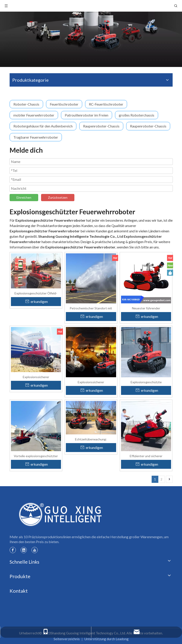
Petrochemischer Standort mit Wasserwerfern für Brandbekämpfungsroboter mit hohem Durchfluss (91, 308)
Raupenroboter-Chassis (101, 126)
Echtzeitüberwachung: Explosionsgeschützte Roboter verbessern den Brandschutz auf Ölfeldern (91, 439)
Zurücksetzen (58, 197)
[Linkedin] (24, 550)
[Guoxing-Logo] (61, 514)
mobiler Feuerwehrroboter (34, 115)
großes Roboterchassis (137, 115)
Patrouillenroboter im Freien (87, 115)
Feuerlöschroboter (64, 104)
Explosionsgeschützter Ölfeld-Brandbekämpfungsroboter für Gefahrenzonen (36, 293)
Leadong (122, 639)
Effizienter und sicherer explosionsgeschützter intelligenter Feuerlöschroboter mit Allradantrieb (146, 456)
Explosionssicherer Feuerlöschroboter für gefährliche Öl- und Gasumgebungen (91, 382)
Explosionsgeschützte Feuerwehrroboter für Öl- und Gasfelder (146, 382)
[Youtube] (35, 550)
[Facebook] (13, 550)
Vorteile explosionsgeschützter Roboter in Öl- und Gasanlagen (36, 456)
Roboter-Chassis (26, 104)
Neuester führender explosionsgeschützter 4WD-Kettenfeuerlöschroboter (146, 308)
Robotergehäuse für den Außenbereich (43, 126)
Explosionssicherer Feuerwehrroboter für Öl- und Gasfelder (36, 377)
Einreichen (24, 197)
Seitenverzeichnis (67, 639)
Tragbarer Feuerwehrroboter (36, 137)
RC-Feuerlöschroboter (106, 104)
